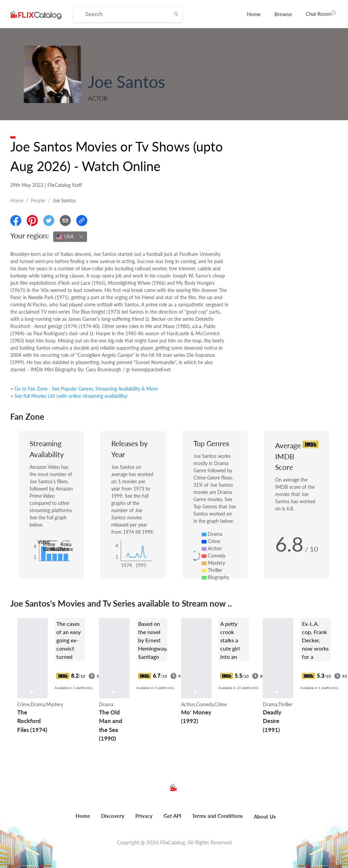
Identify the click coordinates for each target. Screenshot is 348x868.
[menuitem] (254, 14)
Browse (283, 14)
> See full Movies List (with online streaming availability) (69, 396)
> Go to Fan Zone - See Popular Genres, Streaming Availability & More (84, 389)
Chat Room (321, 13)
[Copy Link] (82, 221)
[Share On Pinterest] (32, 221)
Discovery (113, 816)
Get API (172, 816)
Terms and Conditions (217, 816)
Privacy (144, 816)
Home (254, 14)
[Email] (65, 221)
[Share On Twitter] (49, 221)
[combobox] (70, 237)
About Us (265, 816)
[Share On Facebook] (16, 221)
